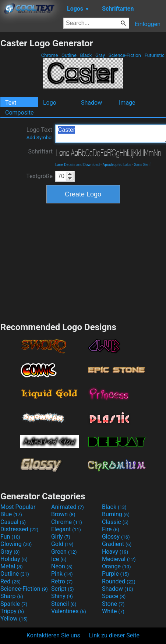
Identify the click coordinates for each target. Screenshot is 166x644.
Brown (63, 514)
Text (11, 103)
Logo (50, 103)
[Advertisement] (83, 262)
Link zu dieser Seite (114, 635)
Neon (62, 566)
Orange (116, 566)
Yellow (14, 618)
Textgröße (39, 176)
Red (10, 581)
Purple (115, 574)
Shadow (91, 103)
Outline (69, 55)
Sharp (12, 596)
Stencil (64, 604)
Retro (62, 581)
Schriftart (40, 151)
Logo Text (40, 133)
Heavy (115, 552)
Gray (100, 55)
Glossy (116, 537)
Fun (10, 537)
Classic (115, 522)
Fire (111, 529)
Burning (116, 514)
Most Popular (18, 507)
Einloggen (148, 24)
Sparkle (14, 604)
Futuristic (154, 55)
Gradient (117, 544)
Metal (12, 566)
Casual (13, 522)
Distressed (19, 529)
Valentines (69, 611)
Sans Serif (142, 165)
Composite (20, 113)
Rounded (119, 581)
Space (114, 596)
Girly (61, 537)
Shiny (62, 596)
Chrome (50, 55)
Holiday (14, 559)
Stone (113, 604)
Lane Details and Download (77, 165)
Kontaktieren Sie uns (53, 635)
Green (64, 552)
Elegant (66, 529)
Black (86, 55)
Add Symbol (40, 138)
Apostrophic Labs (117, 165)
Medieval (119, 559)
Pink (62, 574)
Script (63, 589)
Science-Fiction (125, 55)
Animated (68, 507)
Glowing (16, 544)
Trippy (12, 611)
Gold (62, 544)
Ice (59, 559)
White (113, 611)
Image (127, 103)
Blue (11, 514)
